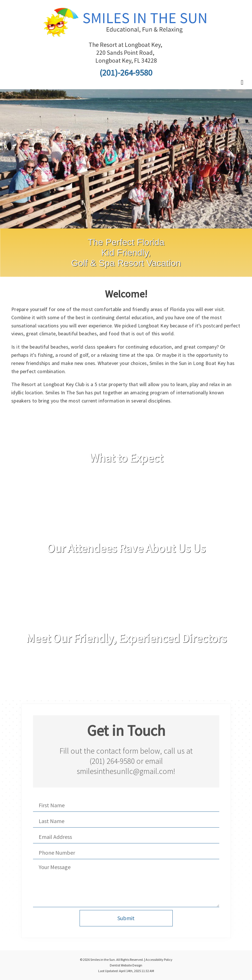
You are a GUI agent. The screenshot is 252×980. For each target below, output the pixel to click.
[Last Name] (126, 821)
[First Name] (126, 805)
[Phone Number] (126, 853)
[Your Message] (126, 885)
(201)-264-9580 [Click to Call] (126, 73)
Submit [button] (126, 918)
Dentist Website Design (126, 965)
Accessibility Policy (159, 960)
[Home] (126, 32)
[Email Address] (126, 837)
